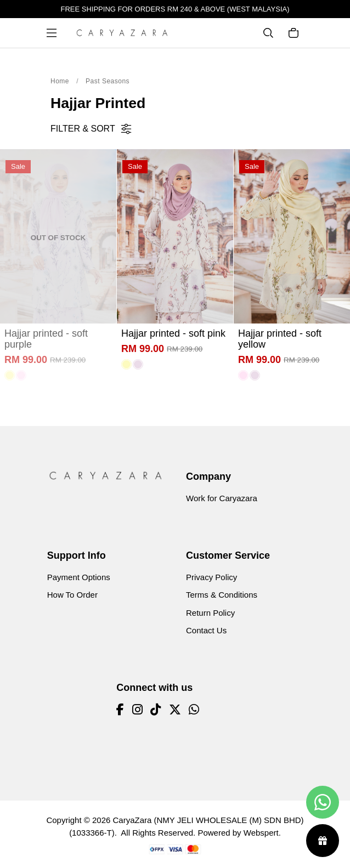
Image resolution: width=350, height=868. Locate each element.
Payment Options (79, 577)
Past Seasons (108, 81)
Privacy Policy (211, 577)
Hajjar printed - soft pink (173, 333)
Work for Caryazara (222, 498)
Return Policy (210, 613)
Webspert (261, 833)
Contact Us (206, 630)
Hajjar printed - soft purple (46, 339)
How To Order (72, 595)
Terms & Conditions (222, 595)
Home (60, 81)
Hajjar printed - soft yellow (280, 339)
